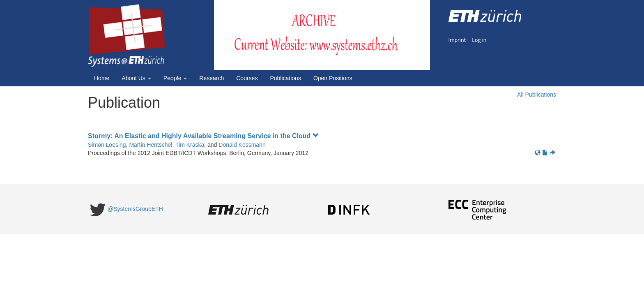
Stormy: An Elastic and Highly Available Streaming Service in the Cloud (204, 136)
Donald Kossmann (242, 145)
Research (212, 78)
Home (102, 78)
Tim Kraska (190, 145)
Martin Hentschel (151, 145)
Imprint (457, 40)
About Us (136, 78)
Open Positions (333, 78)
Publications (285, 78)
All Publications (537, 95)
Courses (247, 78)
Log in (479, 40)
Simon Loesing (107, 145)
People (175, 78)
